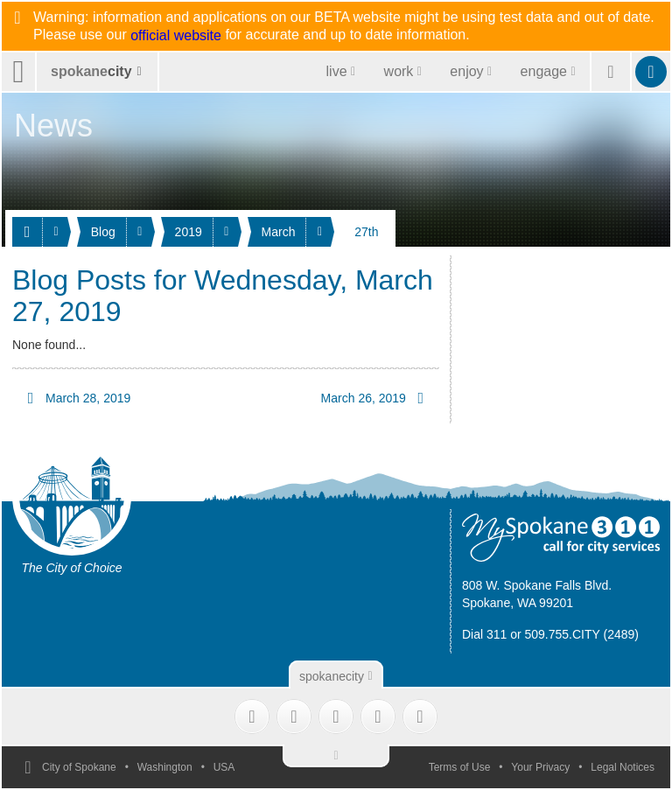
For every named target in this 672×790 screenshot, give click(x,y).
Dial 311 (484, 634)
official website (176, 36)
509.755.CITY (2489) (582, 634)
